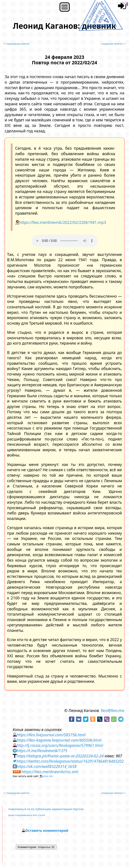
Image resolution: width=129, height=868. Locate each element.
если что (47, 776)
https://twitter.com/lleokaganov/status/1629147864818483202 (70, 761)
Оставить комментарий (47, 830)
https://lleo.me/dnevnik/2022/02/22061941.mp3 (63, 222)
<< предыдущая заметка (16, 44)
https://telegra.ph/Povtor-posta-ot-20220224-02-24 (60, 756)
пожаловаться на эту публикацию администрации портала (46, 809)
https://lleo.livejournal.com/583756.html (51, 735)
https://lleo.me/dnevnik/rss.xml (50, 772)
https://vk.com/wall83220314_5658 (46, 766)
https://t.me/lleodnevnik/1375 (42, 751)
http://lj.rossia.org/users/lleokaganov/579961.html (60, 745)
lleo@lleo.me (113, 710)
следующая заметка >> (113, 44)
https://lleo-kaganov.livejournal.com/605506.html (59, 740)
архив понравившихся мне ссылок (27, 815)
